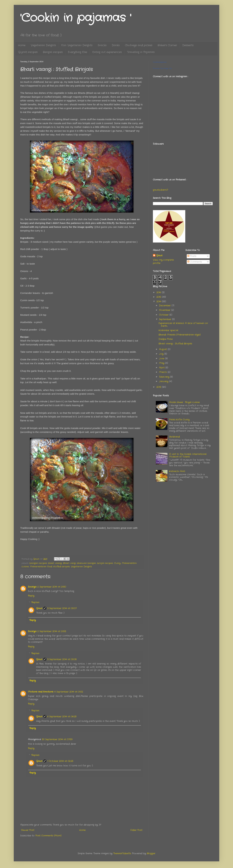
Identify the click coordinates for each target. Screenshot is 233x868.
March (163, 372)
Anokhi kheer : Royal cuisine (184, 402)
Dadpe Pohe (166, 339)
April (162, 368)
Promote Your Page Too (162, 68)
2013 (159, 387)
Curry (117, 563)
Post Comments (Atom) (48, 836)
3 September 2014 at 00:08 (62, 659)
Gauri (39, 608)
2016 (159, 292)
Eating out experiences (107, 52)
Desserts (188, 45)
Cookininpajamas (160, 62)
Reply (31, 596)
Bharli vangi (69, 563)
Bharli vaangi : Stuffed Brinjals (175, 344)
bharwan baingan (86, 563)
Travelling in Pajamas (141, 52)
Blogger (151, 853)
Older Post (136, 830)
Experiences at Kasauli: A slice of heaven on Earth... (183, 325)
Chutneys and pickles (139, 45)
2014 (159, 301)
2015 (159, 297)
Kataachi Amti (177, 471)
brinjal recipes (105, 563)
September (166, 319)
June (162, 359)
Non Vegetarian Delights (77, 45)
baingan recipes (38, 563)
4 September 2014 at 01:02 (69, 692)
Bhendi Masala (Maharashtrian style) (180, 335)
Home (22, 45)
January (164, 381)
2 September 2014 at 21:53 (52, 631)
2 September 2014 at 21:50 (52, 587)
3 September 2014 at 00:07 (62, 608)
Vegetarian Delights (43, 45)
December (165, 306)
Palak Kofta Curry (179, 420)
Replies (35, 602)
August (163, 349)
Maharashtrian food (41, 567)
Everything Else (78, 52)
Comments (195, 262)
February (165, 377)
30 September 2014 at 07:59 (57, 739)
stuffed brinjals (61, 567)
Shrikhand (174, 437)
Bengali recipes (53, 52)
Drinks (116, 45)
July (162, 354)
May (162, 363)
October (164, 315)
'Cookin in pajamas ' (76, 18)
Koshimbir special (168, 330)
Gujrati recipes (28, 52)
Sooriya (32, 587)
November (165, 310)
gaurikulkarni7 (160, 190)
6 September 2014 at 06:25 (62, 717)
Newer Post (28, 830)
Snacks (102, 45)
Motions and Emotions (41, 692)
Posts (192, 256)
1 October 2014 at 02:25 (60, 761)
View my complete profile (163, 261)
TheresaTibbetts (122, 853)
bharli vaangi (55, 563)
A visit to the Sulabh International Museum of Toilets (188, 455)
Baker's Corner (167, 45)
